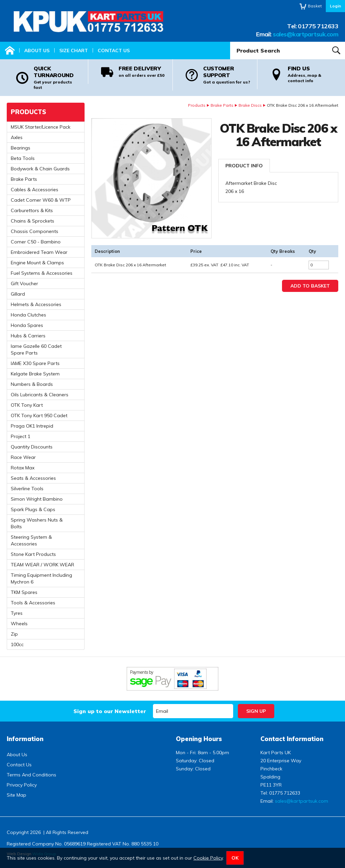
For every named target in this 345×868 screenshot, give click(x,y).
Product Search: (230, 42)
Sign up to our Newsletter (110, 711)
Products (197, 105)
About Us (37, 51)
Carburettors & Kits (32, 210)
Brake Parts (222, 105)
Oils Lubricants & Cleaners (40, 395)
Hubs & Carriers (28, 336)
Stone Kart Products (33, 554)
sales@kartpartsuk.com (306, 34)
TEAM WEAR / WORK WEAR (42, 565)
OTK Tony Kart (27, 405)
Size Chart (74, 51)
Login (335, 6)
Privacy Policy (22, 785)
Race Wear (23, 457)
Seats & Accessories (33, 478)
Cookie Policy (208, 858)
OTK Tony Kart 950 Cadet (39, 415)
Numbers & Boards (32, 384)
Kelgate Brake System (35, 374)
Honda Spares (27, 325)
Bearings (21, 148)
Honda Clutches (28, 315)
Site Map (17, 795)
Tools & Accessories (33, 603)
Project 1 (21, 436)
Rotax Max (23, 468)
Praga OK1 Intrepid (32, 426)
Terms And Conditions (32, 775)
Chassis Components (35, 231)
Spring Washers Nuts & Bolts (37, 523)
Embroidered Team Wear (39, 252)
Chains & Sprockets (33, 221)
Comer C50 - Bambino (36, 242)
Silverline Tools (27, 489)
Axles (17, 137)
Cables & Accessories (35, 190)
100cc (17, 644)
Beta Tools (23, 158)
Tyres (17, 613)
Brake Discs (250, 105)
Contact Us (114, 51)
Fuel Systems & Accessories (42, 273)
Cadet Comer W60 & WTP (41, 200)
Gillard (18, 294)
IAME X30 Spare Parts (35, 363)
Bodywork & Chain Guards (40, 169)
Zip (14, 634)
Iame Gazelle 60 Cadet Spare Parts (36, 349)
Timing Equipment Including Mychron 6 (41, 578)
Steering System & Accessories (31, 540)
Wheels (19, 624)
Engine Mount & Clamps (37, 263)
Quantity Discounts (32, 447)
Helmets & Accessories (36, 304)
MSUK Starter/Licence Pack (41, 127)
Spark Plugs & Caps (33, 509)
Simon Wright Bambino (37, 499)
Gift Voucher (24, 283)
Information (25, 739)
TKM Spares (24, 592)
